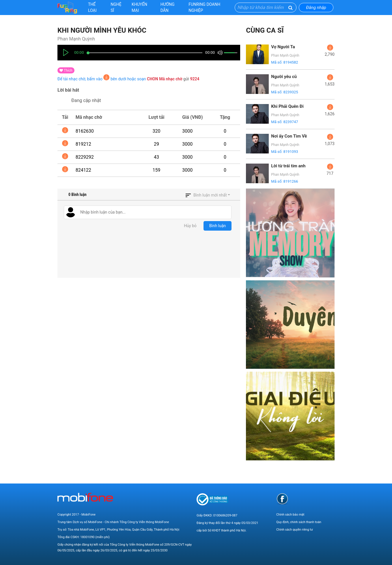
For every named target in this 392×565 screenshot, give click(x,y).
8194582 (291, 62)
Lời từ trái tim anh (288, 166)
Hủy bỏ (190, 226)
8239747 (291, 122)
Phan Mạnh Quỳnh (76, 39)
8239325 (291, 92)
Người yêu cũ (284, 77)
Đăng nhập (316, 8)
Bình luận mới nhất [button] (210, 195)
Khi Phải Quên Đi (287, 106)
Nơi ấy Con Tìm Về (289, 136)
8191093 (291, 152)
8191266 (291, 181)
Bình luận (218, 226)
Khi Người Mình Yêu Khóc (102, 30)
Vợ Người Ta (283, 47)
